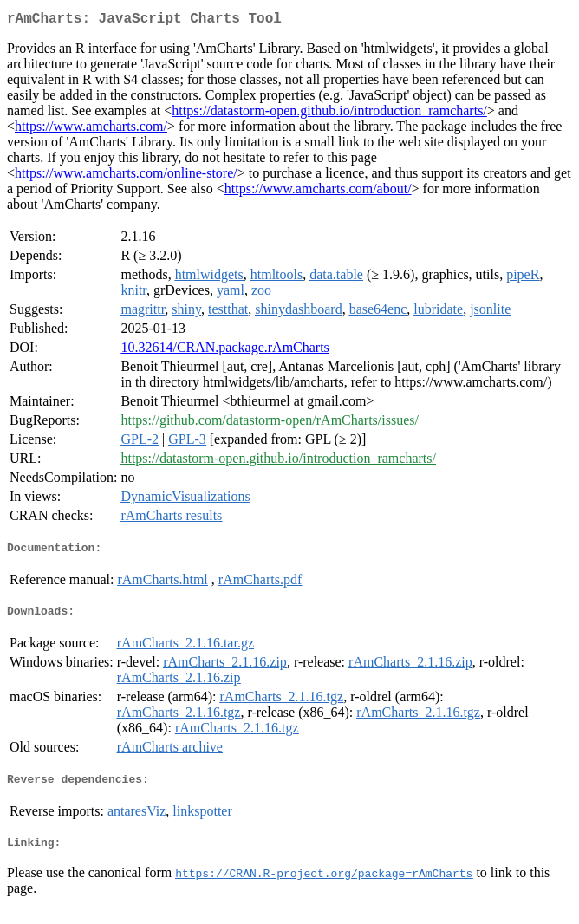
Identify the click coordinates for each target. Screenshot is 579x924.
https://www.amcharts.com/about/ (318, 192)
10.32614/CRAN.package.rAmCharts (224, 351)
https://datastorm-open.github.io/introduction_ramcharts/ (329, 114)
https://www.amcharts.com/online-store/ (126, 176)
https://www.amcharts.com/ (91, 130)
